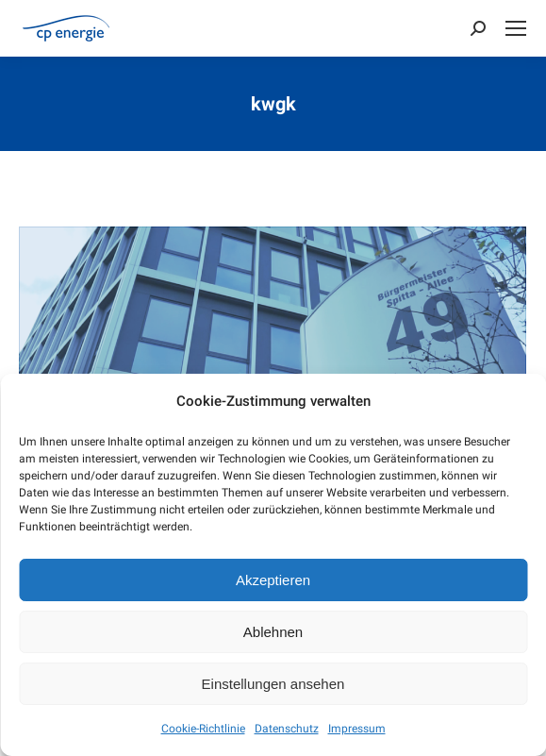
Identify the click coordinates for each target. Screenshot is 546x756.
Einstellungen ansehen (273, 684)
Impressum (357, 729)
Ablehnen (273, 632)
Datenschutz (287, 729)
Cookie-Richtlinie (203, 729)
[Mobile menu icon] (516, 28)
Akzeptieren (273, 580)
